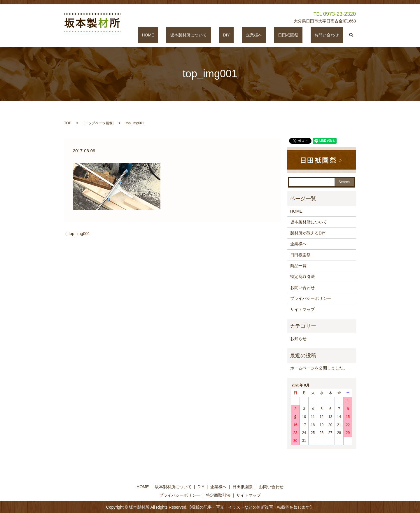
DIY (254, 35)
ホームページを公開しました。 (319, 368)
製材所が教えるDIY (308, 233)
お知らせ (298, 339)
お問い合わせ (331, 35)
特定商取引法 (302, 276)
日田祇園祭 (300, 35)
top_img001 (79, 234)
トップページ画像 (99, 123)
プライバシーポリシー (311, 298)
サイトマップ (302, 309)
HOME (191, 35)
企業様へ (274, 35)
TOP (68, 123)
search (351, 35)
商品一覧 (298, 266)
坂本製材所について (224, 35)
